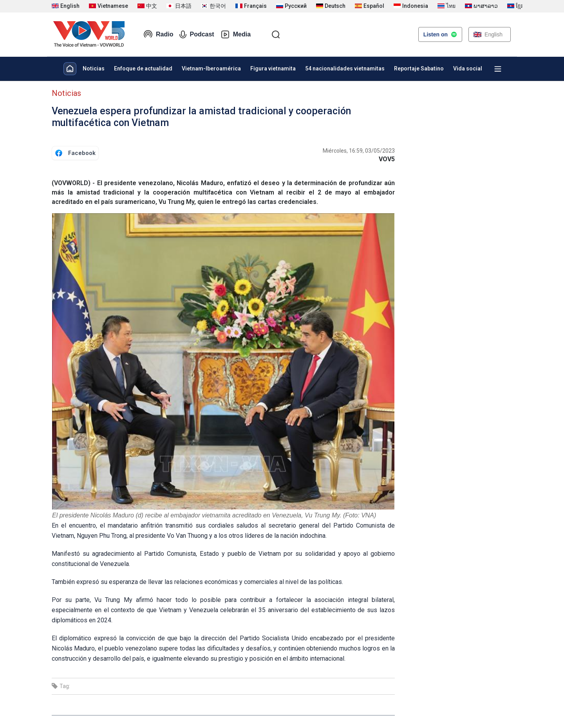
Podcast (197, 34)
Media (236, 34)
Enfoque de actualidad (143, 68)
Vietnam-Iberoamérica (211, 68)
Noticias (94, 68)
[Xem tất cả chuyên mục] (498, 69)
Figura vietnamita (273, 68)
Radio (158, 34)
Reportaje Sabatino (419, 68)
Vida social (468, 68)
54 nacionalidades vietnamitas (345, 68)
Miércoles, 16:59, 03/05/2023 (359, 151)
